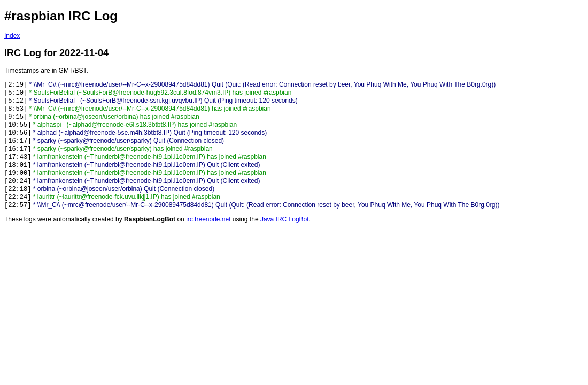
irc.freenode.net (208, 219)
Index (12, 36)
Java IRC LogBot (285, 219)
